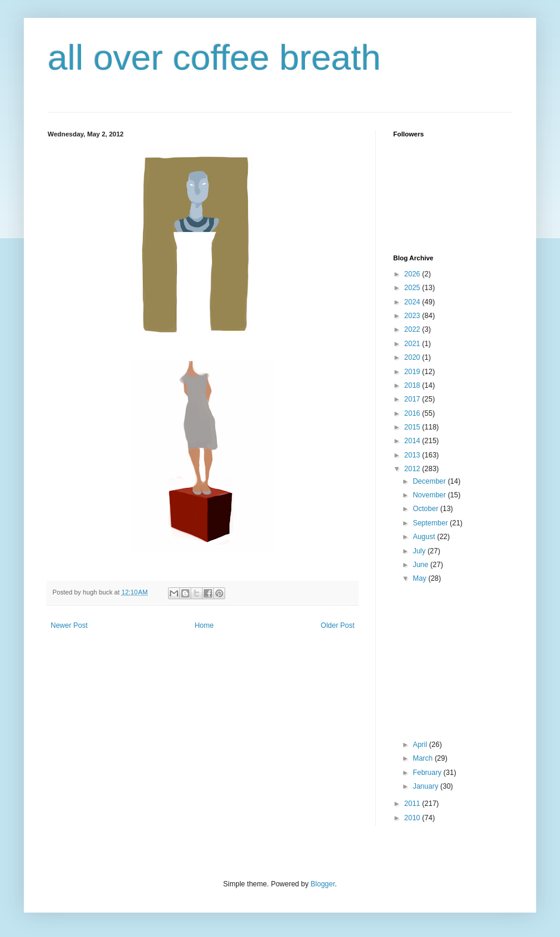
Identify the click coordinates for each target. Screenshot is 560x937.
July (420, 551)
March (424, 758)
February (428, 773)
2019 (413, 372)
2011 (413, 804)
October (427, 509)
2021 (413, 344)
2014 (413, 441)
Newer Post (69, 625)
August (425, 537)
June (421, 565)
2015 (413, 427)
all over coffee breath (214, 57)
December (430, 481)
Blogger (323, 884)
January (427, 786)
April (421, 745)
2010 (413, 818)
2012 (413, 469)
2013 (413, 455)
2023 (413, 316)
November (430, 495)
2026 (413, 274)
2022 (413, 329)
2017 (413, 399)
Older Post (337, 625)
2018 (413, 385)
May (421, 578)
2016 (413, 413)
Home (204, 625)
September (431, 523)
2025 (413, 288)
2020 (413, 357)
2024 (413, 302)
